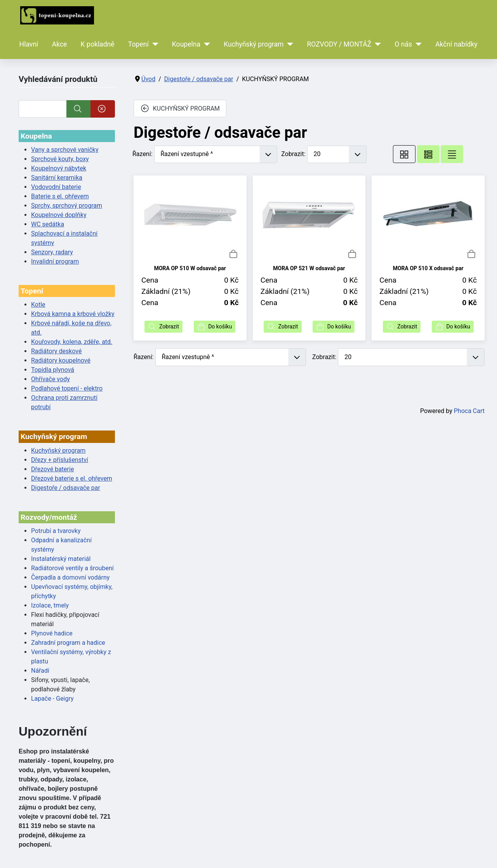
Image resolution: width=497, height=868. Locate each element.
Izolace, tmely (50, 605)
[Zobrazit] (337, 154)
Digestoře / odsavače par (66, 488)
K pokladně (98, 44)
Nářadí (40, 671)
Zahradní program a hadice (68, 643)
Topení (138, 44)
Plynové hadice (52, 633)
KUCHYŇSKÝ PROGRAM (180, 108)
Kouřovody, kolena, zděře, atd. (72, 342)
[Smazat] (103, 109)
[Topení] (154, 44)
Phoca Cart (469, 411)
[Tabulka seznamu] (428, 154)
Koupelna (186, 44)
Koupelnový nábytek (59, 168)
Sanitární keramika (57, 178)
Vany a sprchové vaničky (65, 150)
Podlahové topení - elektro (67, 388)
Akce (60, 44)
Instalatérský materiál (61, 559)
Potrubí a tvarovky (56, 531)
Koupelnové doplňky (59, 215)
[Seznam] (452, 154)
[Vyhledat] (43, 109)
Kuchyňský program (254, 44)
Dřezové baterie (52, 469)
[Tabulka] (404, 154)
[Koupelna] (205, 44)
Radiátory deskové (56, 351)
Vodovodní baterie (56, 187)
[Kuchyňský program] (289, 44)
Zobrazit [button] (163, 327)
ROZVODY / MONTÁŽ (339, 44)
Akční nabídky (456, 44)
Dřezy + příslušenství (60, 460)
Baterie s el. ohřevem (60, 196)
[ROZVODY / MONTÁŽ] (376, 44)
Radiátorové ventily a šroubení (72, 568)
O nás (403, 44)
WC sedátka (48, 224)
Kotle (38, 305)
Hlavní (29, 44)
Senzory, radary (52, 252)
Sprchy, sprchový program (67, 206)
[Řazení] (216, 154)
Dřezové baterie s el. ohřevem (72, 478)
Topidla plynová (53, 370)
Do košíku (215, 327)
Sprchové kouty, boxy (60, 159)
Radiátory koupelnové (61, 360)
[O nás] (417, 44)
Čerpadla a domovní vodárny (70, 577)
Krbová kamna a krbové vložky (73, 314)
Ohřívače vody (50, 379)
